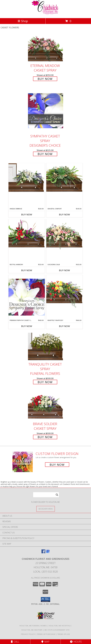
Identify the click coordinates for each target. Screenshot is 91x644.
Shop (23, 21)
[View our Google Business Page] (48, 552)
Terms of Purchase (46, 634)
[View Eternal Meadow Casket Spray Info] (46, 48)
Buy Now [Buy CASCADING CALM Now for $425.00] (64, 270)
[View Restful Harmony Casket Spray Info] (27, 233)
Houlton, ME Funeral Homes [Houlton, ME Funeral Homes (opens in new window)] (33, 626)
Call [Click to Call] (15, 642)
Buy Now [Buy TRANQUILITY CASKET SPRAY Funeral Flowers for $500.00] (45, 382)
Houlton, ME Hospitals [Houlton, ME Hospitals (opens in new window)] (60, 626)
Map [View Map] (45, 642)
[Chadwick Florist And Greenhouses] (46, 15)
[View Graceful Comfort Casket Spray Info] (64, 178)
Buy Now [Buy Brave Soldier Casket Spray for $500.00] (45, 437)
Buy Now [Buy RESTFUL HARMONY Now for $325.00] (27, 270)
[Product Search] (46, 495)
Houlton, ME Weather (32, 630)
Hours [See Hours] (76, 642)
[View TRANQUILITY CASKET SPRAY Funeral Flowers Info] (46, 347)
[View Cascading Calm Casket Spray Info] (64, 235)
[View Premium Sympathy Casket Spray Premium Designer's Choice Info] (27, 297)
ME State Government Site (57, 630)
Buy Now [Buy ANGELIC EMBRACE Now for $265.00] (27, 215)
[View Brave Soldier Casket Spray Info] (46, 406)
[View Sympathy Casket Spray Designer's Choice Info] (46, 110)
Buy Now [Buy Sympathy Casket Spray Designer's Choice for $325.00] (45, 154)
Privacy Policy (28, 634)
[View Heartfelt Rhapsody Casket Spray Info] (64, 291)
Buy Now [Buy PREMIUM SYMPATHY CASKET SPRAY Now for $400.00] (27, 326)
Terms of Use (64, 634)
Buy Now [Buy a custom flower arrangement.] (57, 465)
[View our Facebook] (43, 552)
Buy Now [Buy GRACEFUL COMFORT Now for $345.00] (64, 215)
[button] (45, 599)
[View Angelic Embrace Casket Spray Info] (27, 178)
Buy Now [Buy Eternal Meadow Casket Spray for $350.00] (45, 79)
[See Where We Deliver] (46, 509)
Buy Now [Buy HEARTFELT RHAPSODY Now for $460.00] (64, 326)
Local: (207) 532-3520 (46, 572)
